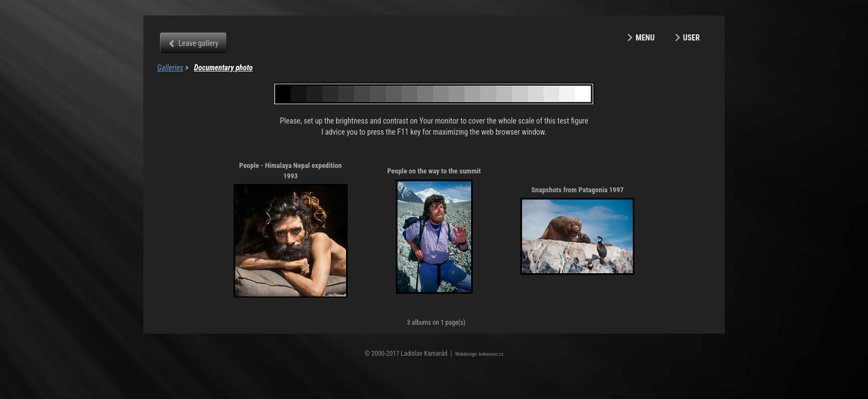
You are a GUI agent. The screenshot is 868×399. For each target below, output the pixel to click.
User (691, 38)
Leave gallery (198, 43)
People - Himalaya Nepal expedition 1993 (290, 171)
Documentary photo (224, 68)
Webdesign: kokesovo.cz (479, 354)
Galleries (170, 68)
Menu (645, 38)
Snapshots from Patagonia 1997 (578, 190)
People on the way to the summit (434, 171)
